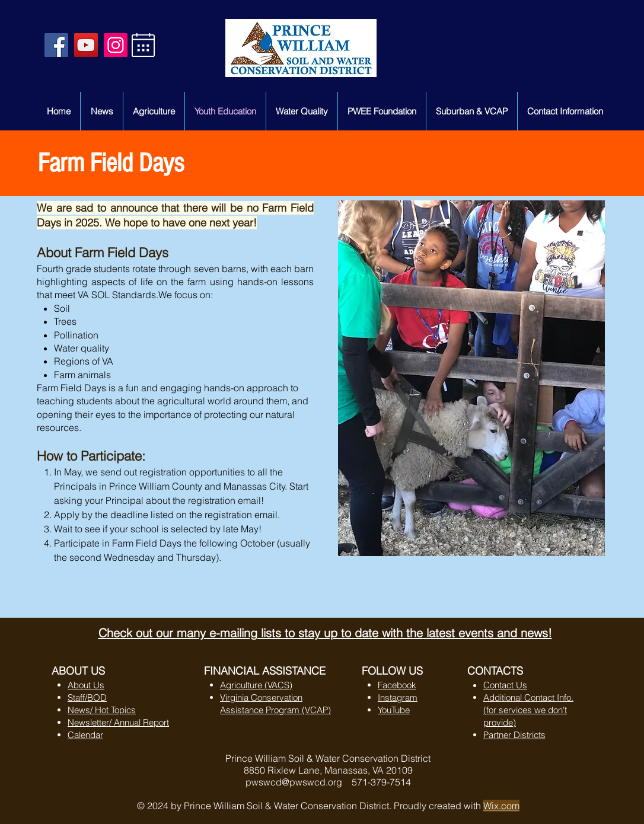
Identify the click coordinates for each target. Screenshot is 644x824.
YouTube (394, 710)
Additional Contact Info (527, 697)
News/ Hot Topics (102, 710)
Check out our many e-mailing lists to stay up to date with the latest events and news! (325, 633)
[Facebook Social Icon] (56, 45)
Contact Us (505, 685)
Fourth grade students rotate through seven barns (141, 269)
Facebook (397, 685)
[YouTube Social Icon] (86, 45)
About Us (86, 685)
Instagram (398, 697)
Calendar (85, 735)
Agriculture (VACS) (256, 685)
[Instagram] (116, 45)
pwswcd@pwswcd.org (294, 782)
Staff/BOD (87, 697)
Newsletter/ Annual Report (118, 722)
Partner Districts (514, 735)
